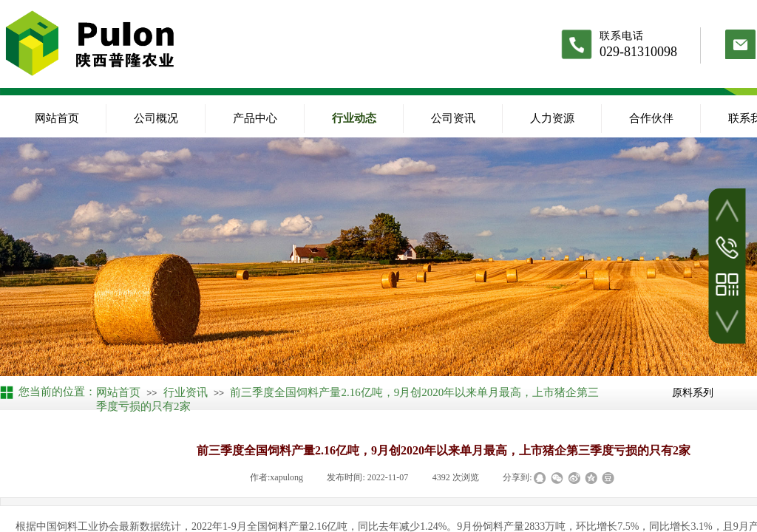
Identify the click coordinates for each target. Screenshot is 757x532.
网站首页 (57, 118)
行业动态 (354, 118)
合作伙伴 (651, 118)
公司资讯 (453, 118)
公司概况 (156, 118)
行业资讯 (186, 392)
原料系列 (693, 392)
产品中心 (255, 118)
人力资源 (552, 118)
